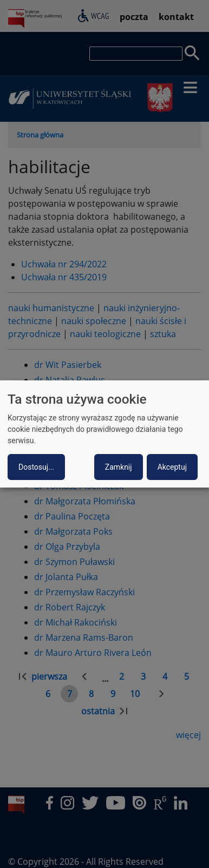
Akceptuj (172, 467)
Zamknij (119, 467)
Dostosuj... (36, 467)
